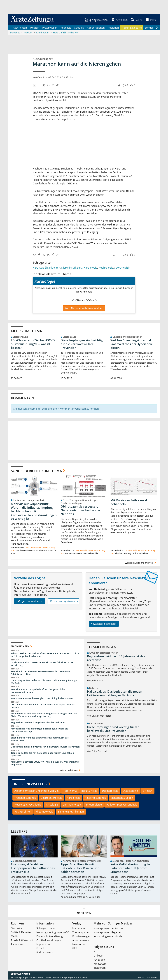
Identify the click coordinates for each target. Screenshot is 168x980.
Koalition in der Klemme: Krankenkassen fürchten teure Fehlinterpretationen (41, 673)
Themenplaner (81, 933)
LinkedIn (99, 956)
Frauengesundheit (25, 798)
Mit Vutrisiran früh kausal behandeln (129, 503)
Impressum (43, 945)
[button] (150, 20)
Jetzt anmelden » (29, 601)
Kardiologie (91, 268)
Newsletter (79, 945)
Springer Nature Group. (76, 978)
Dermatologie (110, 791)
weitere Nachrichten (70, 771)
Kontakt (41, 949)
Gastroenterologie (51, 798)
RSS (75, 949)
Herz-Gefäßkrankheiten (46, 268)
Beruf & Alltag (89, 791)
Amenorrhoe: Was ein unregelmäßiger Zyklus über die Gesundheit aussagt (40, 730)
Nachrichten (20, 28)
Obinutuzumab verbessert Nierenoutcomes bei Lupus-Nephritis (80, 511)
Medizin (35, 28)
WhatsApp (100, 964)
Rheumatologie (44, 812)
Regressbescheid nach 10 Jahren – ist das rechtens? (38, 723)
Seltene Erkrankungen (71, 812)
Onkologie (52, 805)
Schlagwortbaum (46, 929)
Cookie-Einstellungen (49, 941)
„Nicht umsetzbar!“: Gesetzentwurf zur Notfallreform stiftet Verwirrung (43, 664)
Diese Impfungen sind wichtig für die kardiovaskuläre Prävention (82, 344)
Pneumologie (94, 805)
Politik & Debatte (132, 28)
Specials (79, 28)
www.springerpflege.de (107, 933)
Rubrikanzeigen (81, 937)
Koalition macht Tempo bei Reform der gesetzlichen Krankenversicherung (38, 691)
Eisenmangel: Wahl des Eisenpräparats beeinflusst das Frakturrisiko (40, 739)
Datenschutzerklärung (50, 937)
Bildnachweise (45, 953)
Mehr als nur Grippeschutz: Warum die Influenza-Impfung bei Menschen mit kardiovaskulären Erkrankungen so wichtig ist (34, 512)
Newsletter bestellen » (104, 624)
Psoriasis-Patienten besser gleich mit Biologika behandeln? (42, 699)
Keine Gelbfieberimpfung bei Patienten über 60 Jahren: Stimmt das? (131, 869)
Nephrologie (106, 268)
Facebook (99, 960)
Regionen (113, 28)
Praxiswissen (50, 28)
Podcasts (66, 28)
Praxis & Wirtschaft (22, 941)
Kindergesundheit (95, 798)
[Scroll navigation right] (157, 28)
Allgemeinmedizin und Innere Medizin (37, 791)
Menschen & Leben (122, 798)
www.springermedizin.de (108, 929)
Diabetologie (130, 791)
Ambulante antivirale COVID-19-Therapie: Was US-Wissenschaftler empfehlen (46, 764)
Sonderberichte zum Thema (36, 471)
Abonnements (81, 941)
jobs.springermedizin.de (108, 937)
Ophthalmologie (72, 805)
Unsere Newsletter (30, 784)
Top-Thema (70, 791)
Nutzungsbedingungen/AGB (53, 933)
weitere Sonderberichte (141, 563)
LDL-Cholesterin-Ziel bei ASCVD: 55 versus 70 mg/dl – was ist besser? (33, 344)
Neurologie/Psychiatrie (28, 805)
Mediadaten (79, 929)
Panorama (17, 945)
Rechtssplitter (23, 812)
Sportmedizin (122, 268)
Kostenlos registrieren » (64, 601)
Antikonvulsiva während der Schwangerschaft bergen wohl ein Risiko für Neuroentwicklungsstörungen (44, 715)
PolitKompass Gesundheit (122, 805)
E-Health (147, 791)
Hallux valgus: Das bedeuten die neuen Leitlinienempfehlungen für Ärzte (45, 682)
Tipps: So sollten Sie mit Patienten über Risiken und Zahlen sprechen (42, 755)
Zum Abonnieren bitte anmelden (84, 309)
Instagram (100, 968)
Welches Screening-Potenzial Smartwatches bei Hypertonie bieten (132, 344)
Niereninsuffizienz (72, 268)
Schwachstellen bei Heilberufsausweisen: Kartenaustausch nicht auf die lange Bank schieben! (45, 655)
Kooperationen (96, 28)
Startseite (17, 929)
